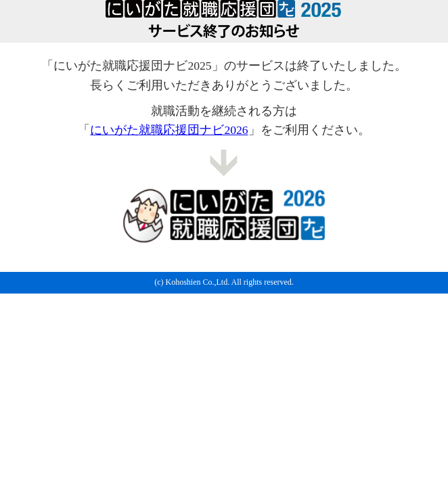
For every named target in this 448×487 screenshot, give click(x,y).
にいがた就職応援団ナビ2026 (169, 130)
